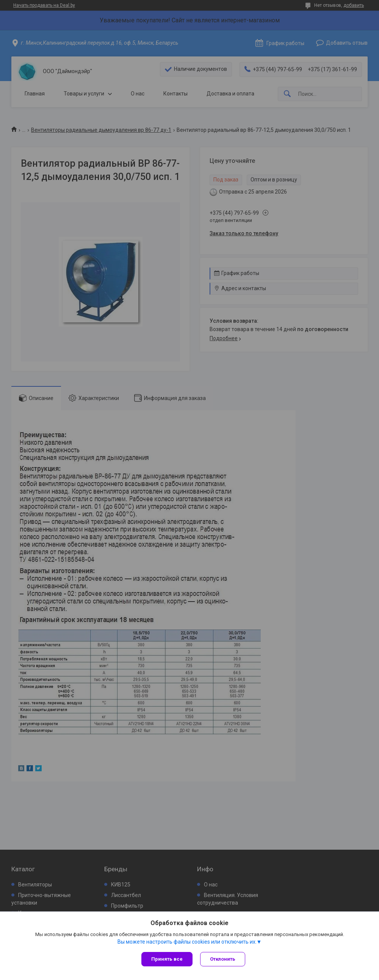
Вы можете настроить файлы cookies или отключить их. (187, 942)
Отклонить (223, 959)
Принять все (167, 959)
